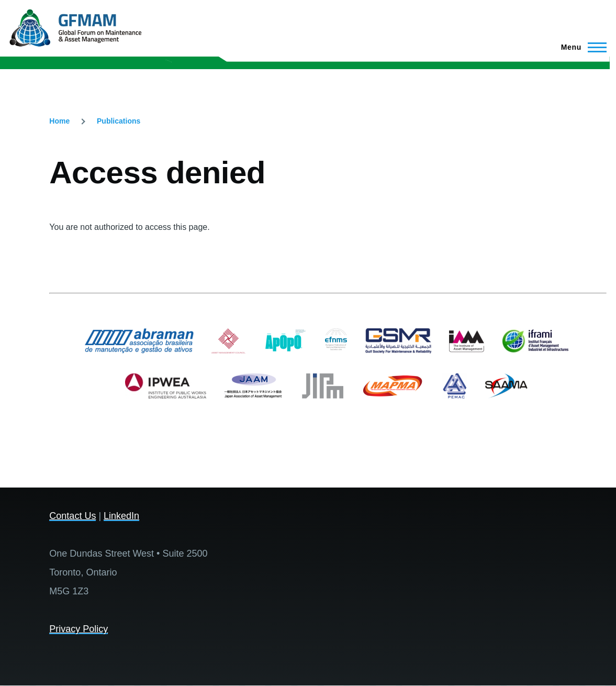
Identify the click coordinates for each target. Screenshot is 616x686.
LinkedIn (121, 516)
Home (59, 121)
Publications (119, 121)
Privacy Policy (79, 629)
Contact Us (72, 516)
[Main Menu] (581, 47)
